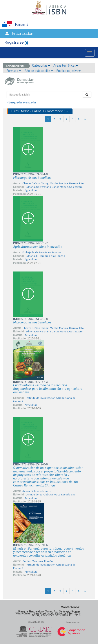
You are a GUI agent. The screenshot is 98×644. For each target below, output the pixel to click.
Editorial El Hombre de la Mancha (45, 256)
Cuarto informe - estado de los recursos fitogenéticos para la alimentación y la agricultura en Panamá (48, 389)
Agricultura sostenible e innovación (38, 247)
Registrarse (14, 42)
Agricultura (31, 190)
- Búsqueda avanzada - (22, 102)
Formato (14, 71)
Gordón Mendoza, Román (38, 561)
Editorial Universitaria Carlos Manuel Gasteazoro (54, 187)
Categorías (41, 66)
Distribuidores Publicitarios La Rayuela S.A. (51, 495)
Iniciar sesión (23, 34)
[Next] (85, 119)
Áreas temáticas (66, 66)
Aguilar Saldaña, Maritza (37, 491)
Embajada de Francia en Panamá (42, 252)
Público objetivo (68, 71)
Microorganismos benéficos (32, 178)
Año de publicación (39, 71)
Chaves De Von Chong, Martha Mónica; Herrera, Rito (53, 183)
